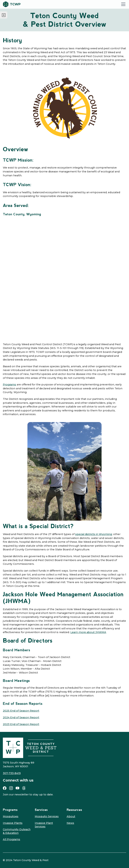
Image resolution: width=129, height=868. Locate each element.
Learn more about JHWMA (88, 632)
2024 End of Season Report (21, 717)
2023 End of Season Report (21, 724)
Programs (9, 385)
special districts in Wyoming (94, 534)
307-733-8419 (12, 773)
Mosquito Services (47, 816)
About (71, 816)
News (70, 823)
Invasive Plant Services (44, 825)
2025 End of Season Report (21, 711)
